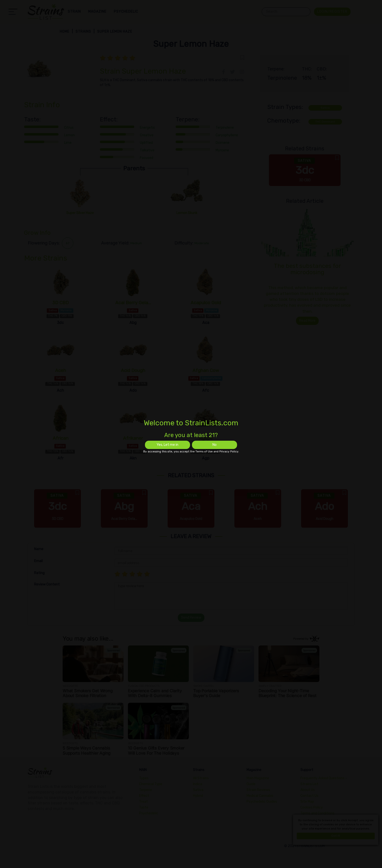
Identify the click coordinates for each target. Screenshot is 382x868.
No (215, 445)
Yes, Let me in (167, 445)
